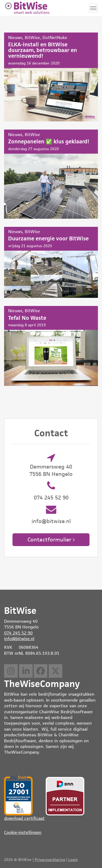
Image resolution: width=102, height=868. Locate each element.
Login (73, 860)
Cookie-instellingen (23, 832)
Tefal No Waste (51, 346)
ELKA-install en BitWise (51, 77)
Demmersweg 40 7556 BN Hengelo (51, 470)
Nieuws (15, 38)
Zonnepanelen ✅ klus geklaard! (51, 174)
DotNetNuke (55, 38)
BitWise (32, 38)
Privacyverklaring (50, 860)
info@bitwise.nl (51, 521)
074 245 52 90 (51, 498)
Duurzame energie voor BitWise (51, 262)
